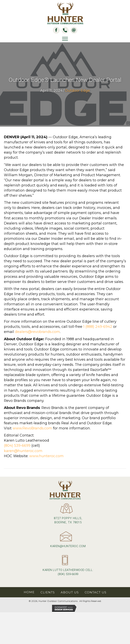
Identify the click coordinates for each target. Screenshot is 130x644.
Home (29, 592)
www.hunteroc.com (46, 456)
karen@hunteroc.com (23, 451)
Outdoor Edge (77, 91)
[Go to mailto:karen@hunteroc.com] (65, 541)
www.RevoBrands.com (32, 428)
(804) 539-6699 (17, 446)
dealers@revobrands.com (37, 332)
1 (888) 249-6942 (98, 327)
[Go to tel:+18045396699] (65, 567)
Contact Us (96, 592)
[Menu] (65, 39)
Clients (48, 592)
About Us (70, 592)
